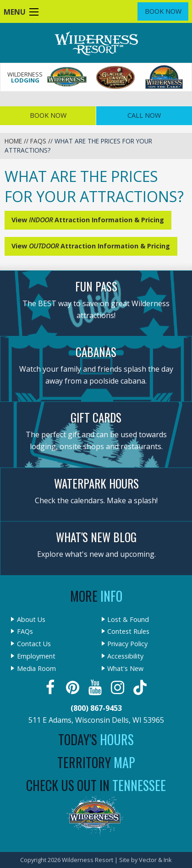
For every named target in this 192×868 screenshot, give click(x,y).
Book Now (163, 11)
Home (13, 141)
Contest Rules (128, 632)
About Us (31, 620)
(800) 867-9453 (96, 708)
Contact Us (34, 644)
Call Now (144, 115)
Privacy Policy (127, 644)
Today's (96, 739)
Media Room (36, 669)
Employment (36, 656)
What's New (125, 669)
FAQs (38, 141)
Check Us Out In (96, 785)
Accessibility (125, 656)
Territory (96, 762)
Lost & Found (128, 620)
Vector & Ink (155, 860)
